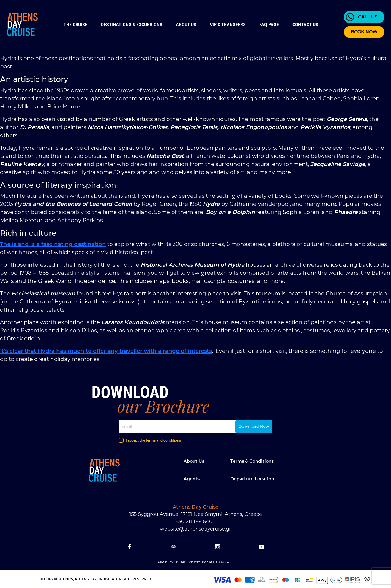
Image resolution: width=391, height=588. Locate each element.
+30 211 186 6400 (196, 522)
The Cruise (75, 25)
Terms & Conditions (252, 461)
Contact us (305, 25)
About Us (186, 25)
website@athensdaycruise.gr (195, 529)
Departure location (252, 479)
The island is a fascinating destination (53, 244)
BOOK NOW (364, 32)
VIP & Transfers (228, 25)
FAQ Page (269, 25)
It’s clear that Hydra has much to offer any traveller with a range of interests (106, 351)
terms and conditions (163, 440)
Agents (192, 479)
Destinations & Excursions (132, 25)
